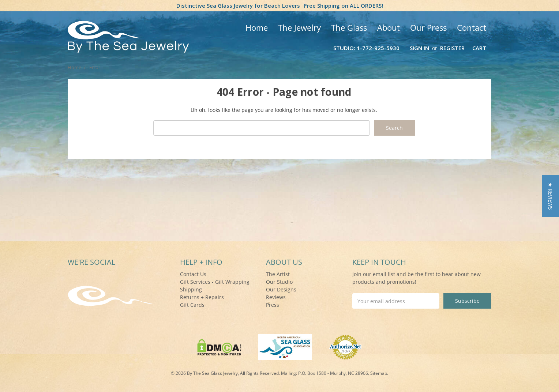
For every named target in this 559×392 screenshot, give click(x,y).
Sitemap (379, 373)
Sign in (419, 48)
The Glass (349, 27)
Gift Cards (192, 305)
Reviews (276, 297)
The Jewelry (299, 27)
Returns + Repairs (202, 297)
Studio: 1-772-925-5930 (366, 48)
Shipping (191, 289)
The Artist (278, 274)
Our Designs (281, 289)
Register (452, 48)
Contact (472, 27)
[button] (550, 196)
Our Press (428, 27)
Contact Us (193, 274)
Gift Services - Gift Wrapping (215, 282)
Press (273, 305)
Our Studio (279, 282)
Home (257, 27)
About (389, 27)
